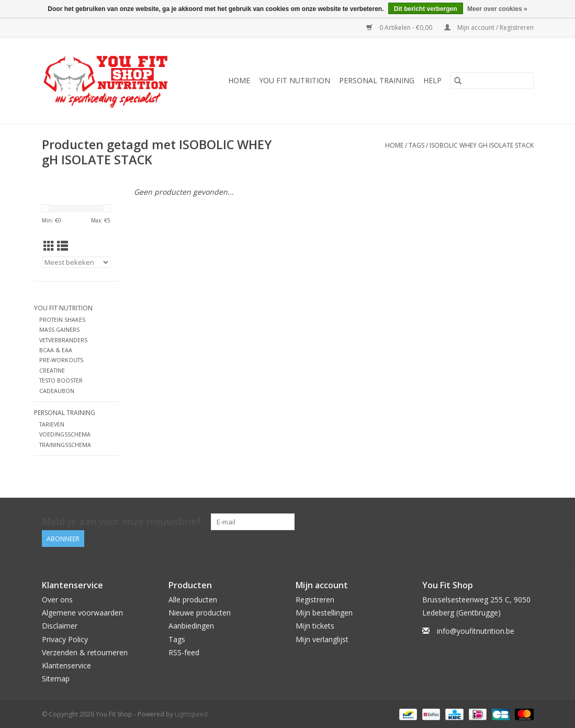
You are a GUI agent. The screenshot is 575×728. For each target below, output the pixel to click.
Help (432, 80)
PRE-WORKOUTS (61, 360)
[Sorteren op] (76, 262)
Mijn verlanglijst (322, 639)
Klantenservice (66, 665)
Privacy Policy (65, 639)
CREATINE (52, 370)
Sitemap (56, 679)
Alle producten (193, 600)
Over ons (57, 600)
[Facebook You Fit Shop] (506, 522)
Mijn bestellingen (324, 613)
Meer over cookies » (497, 9)
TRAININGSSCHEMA (65, 445)
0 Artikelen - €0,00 (400, 27)
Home (239, 80)
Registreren (315, 600)
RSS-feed (184, 652)
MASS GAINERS (59, 329)
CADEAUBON (57, 391)
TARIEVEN (52, 424)
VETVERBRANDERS (63, 340)
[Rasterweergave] (49, 246)
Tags (416, 145)
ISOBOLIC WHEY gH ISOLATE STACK (482, 145)
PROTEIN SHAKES (62, 320)
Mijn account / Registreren (489, 27)
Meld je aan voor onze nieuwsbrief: (122, 522)
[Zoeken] (492, 81)
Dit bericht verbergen (426, 9)
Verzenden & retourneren (85, 652)
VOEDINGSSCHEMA (65, 434)
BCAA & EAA (56, 350)
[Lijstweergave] (63, 246)
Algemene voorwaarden (82, 613)
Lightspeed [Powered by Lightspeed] (191, 714)
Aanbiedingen (191, 626)
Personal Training (377, 80)
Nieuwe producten (200, 613)
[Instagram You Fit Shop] (525, 522)
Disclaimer (60, 626)
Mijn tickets (315, 626)
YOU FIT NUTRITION (295, 80)
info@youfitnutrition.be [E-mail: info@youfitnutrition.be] (476, 631)
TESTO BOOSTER (61, 380)
